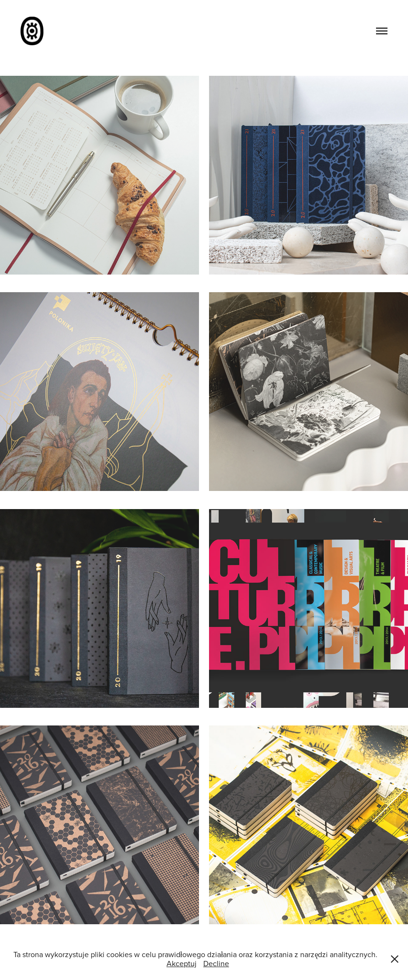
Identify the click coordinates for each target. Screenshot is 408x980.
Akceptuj (182, 963)
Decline (216, 963)
